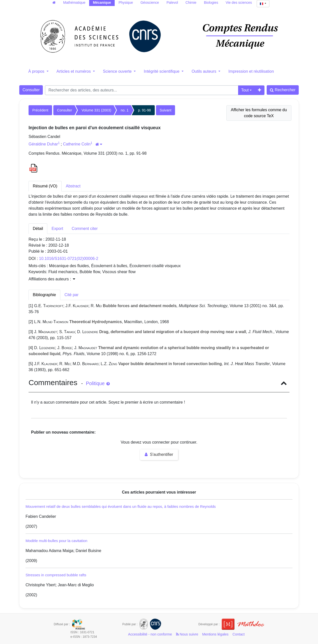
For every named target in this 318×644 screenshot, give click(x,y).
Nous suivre (187, 634)
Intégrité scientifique (162, 71)
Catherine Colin (77, 144)
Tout (245, 90)
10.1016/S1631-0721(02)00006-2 (69, 259)
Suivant (166, 110)
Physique (126, 2)
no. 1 (125, 110)
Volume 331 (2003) (96, 110)
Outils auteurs (204, 71)
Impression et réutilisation (251, 71)
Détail (38, 229)
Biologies (211, 2)
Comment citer (85, 229)
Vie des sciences (239, 2)
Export (57, 229)
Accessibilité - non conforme (150, 634)
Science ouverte (118, 71)
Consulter (31, 90)
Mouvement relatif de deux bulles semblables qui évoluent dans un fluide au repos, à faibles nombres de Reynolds (121, 506)
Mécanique (102, 2)
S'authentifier (159, 454)
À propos (37, 71)
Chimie (191, 2)
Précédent (40, 110)
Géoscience (150, 2)
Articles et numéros (74, 71)
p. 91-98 (144, 110)
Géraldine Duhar (43, 144)
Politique (98, 383)
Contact (239, 634)
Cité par (72, 295)
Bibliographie (44, 295)
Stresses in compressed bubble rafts (56, 575)
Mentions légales (215, 634)
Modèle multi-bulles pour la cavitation (56, 541)
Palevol (172, 2)
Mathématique (74, 2)
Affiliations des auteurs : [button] (52, 279)
